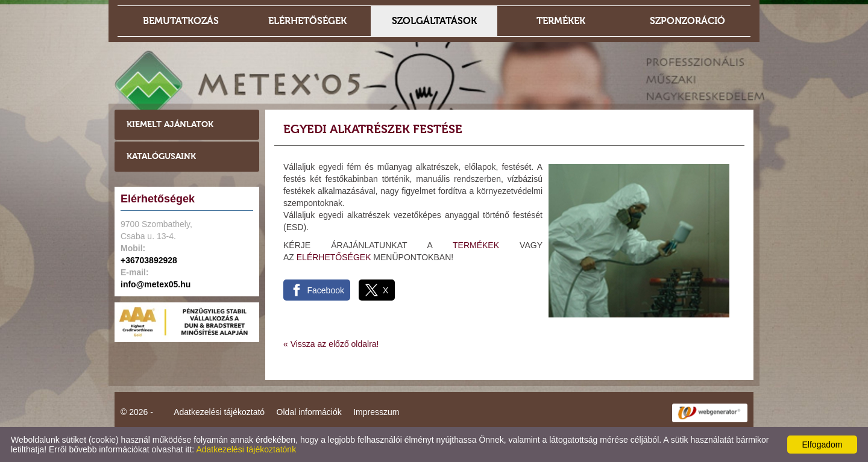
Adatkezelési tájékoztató (219, 412)
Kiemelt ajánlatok (170, 124)
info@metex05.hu (156, 284)
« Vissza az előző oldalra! (331, 344)
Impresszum (376, 412)
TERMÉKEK (476, 245)
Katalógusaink (161, 156)
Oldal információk (309, 412)
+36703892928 (149, 260)
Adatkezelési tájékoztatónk (246, 449)
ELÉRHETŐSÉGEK (334, 257)
